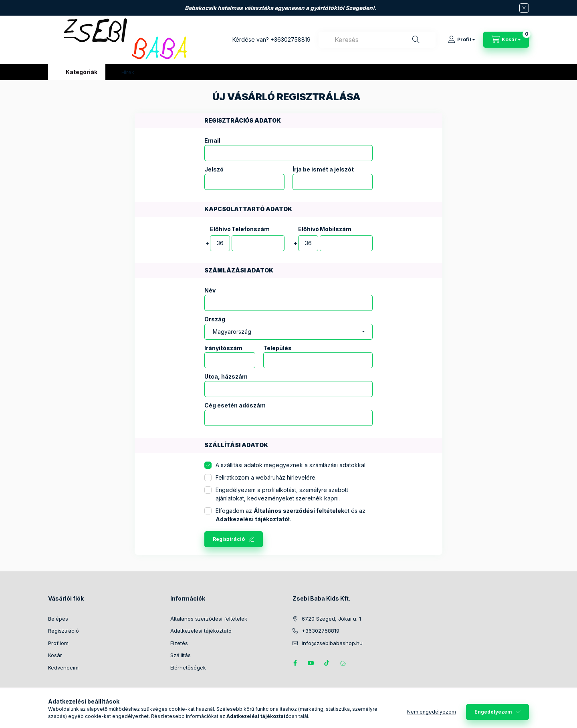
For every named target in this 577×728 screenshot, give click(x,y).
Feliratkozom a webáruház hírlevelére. (266, 477)
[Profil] (461, 40)
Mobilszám (336, 229)
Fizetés (179, 643)
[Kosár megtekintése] (506, 40)
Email (212, 141)
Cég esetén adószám (235, 405)
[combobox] (377, 40)
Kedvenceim (63, 668)
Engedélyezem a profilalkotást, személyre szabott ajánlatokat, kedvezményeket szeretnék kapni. (282, 494)
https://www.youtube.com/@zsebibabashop (311, 663)
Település (277, 348)
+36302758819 (291, 39)
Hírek (128, 72)
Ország (215, 319)
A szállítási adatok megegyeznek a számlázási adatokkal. (291, 465)
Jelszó (214, 169)
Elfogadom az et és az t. (291, 515)
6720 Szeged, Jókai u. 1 (331, 619)
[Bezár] (524, 8)
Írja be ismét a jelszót (323, 169)
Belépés (58, 619)
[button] (77, 72)
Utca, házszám (226, 377)
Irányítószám (223, 348)
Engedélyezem (493, 712)
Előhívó (220, 229)
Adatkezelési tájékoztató (201, 631)
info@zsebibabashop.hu (332, 643)
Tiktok (327, 663)
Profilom (58, 643)
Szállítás (181, 655)
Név (210, 290)
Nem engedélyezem (432, 712)
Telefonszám (251, 229)
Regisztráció (229, 539)
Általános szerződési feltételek (209, 619)
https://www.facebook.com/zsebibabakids (295, 663)
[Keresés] (416, 40)
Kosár (55, 655)
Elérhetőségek (188, 668)
